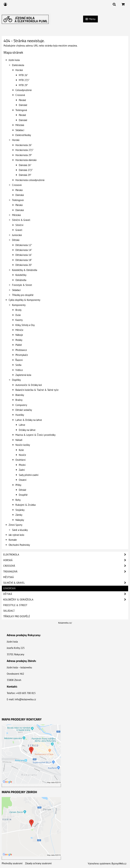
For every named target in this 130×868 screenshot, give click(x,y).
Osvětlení (20, 460)
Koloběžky (21, 275)
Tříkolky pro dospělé (23, 295)
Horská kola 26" (24, 145)
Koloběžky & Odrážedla (25, 270)
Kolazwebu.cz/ (65, 623)
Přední (22, 465)
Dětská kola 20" (24, 265)
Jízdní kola (14, 60)
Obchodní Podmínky (19, 545)
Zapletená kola (23, 375)
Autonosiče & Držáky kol (29, 385)
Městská (20, 125)
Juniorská (17, 235)
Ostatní (23, 480)
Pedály (19, 340)
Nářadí (19, 440)
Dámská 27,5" (26, 170)
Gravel (19, 230)
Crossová (20, 95)
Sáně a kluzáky (20, 530)
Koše (21, 450)
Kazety (19, 320)
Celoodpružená (23, 90)
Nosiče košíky (23, 445)
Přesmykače (22, 355)
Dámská (20, 195)
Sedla (18, 365)
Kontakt (13, 540)
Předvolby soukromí (12, 863)
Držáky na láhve (27, 430)
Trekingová (21, 110)
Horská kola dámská (26, 160)
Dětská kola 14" (24, 250)
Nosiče (22, 455)
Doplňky (16, 380)
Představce (21, 350)
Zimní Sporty (15, 525)
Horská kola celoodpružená (30, 180)
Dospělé (23, 495)
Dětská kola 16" (24, 255)
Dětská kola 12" (24, 245)
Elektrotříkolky (23, 135)
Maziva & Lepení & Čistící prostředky (35, 435)
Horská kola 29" (24, 155)
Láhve (22, 425)
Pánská (19, 190)
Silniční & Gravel (21, 220)
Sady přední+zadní (29, 475)
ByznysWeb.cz (119, 864)
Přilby (18, 485)
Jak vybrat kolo (16, 535)
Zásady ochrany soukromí (38, 863)
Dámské (23, 105)
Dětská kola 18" (24, 260)
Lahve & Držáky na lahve (29, 420)
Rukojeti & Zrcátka (25, 505)
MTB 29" (23, 85)
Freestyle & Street (22, 285)
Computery (21, 405)
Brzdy (18, 310)
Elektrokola (18, 65)
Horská (19, 70)
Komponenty (19, 305)
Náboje (19, 335)
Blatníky (20, 395)
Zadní (22, 470)
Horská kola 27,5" (24, 150)
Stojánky (20, 510)
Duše (18, 315)
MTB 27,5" (24, 80)
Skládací (20, 130)
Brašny (19, 400)
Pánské (22, 100)
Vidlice (19, 370)
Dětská (16, 240)
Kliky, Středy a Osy (25, 325)
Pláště (19, 345)
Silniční (19, 225)
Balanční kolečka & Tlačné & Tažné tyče (37, 390)
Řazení (19, 360)
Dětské (23, 490)
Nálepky (20, 520)
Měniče (19, 330)
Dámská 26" (25, 165)
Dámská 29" (25, 175)
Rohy (18, 500)
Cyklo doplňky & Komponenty (24, 300)
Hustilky (20, 415)
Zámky (19, 515)
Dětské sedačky (24, 410)
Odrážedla (21, 280)
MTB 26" (23, 75)
